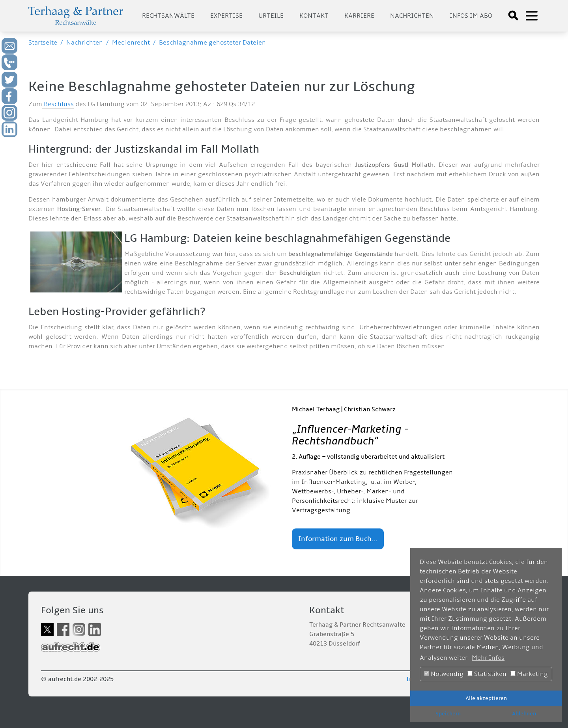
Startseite (43, 43)
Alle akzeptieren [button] (486, 698)
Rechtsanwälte (168, 16)
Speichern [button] (448, 714)
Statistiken (487, 674)
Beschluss (58, 104)
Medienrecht (131, 43)
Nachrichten (412, 16)
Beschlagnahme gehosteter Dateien (212, 43)
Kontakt (314, 16)
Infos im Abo (471, 16)
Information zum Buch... (338, 539)
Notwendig (444, 674)
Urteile (271, 16)
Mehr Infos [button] (488, 658)
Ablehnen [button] (524, 714)
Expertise (226, 16)
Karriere (359, 16)
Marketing (529, 674)
